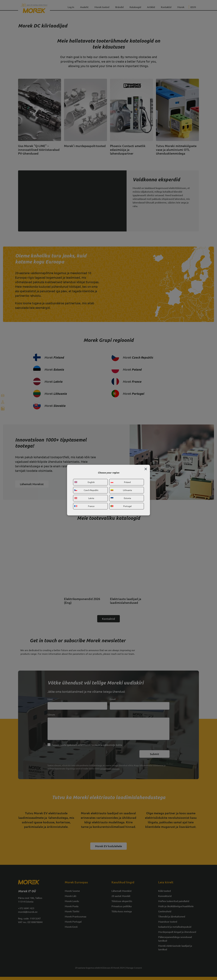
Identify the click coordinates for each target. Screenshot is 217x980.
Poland (121, 482)
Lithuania (121, 490)
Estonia (121, 498)
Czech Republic (86, 490)
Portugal (121, 506)
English (85, 482)
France (84, 506)
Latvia (84, 498)
